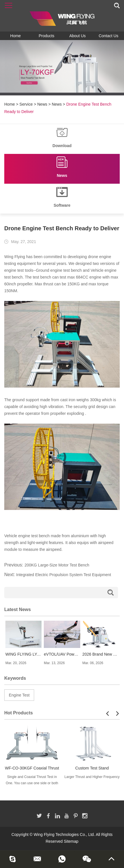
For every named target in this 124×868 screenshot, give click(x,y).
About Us (78, 36)
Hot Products (18, 713)
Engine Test (19, 695)
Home (15, 36)
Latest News (17, 609)
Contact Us (108, 36)
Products (46, 36)
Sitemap (71, 841)
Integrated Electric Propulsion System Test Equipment (64, 575)
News (42, 104)
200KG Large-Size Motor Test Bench (57, 565)
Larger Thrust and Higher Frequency (92, 777)
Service (26, 104)
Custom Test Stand (92, 768)
